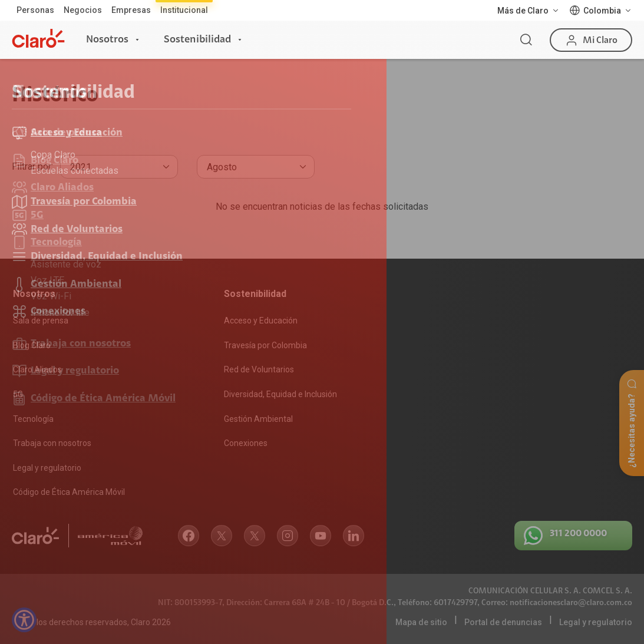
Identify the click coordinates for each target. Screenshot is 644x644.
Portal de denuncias (503, 622)
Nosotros (107, 39)
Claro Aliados (37, 369)
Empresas (131, 10)
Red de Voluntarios (259, 369)
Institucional (184, 10)
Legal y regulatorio (47, 468)
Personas (35, 10)
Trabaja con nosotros (52, 443)
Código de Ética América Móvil (69, 492)
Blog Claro (32, 345)
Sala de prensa (41, 321)
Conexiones (246, 443)
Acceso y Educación (261, 321)
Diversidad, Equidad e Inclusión (280, 394)
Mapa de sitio (421, 622)
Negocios (83, 10)
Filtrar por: (32, 166)
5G (18, 394)
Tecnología (33, 419)
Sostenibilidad (197, 39)
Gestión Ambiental (258, 419)
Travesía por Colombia (265, 345)
